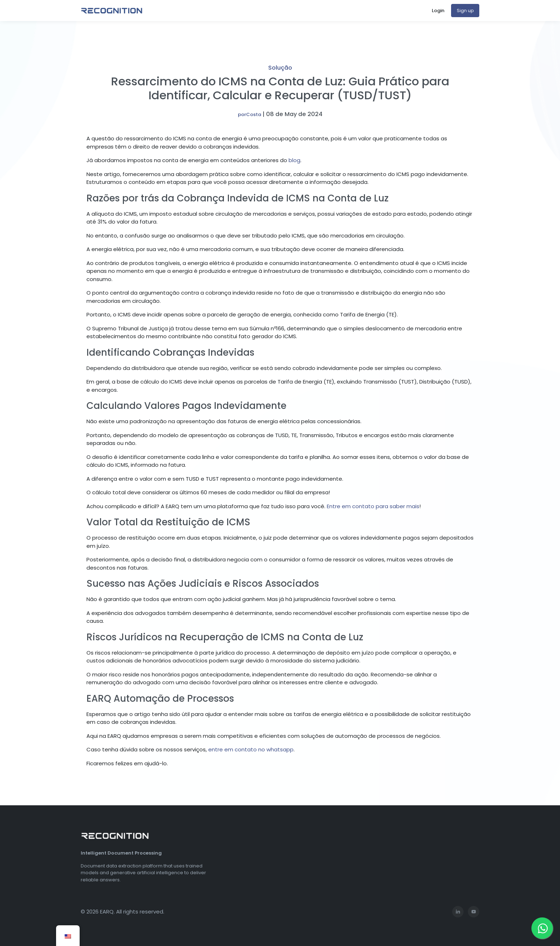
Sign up (465, 11)
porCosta (249, 114)
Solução (280, 68)
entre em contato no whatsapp (251, 749)
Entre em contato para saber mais (373, 506)
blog (294, 160)
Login (438, 11)
